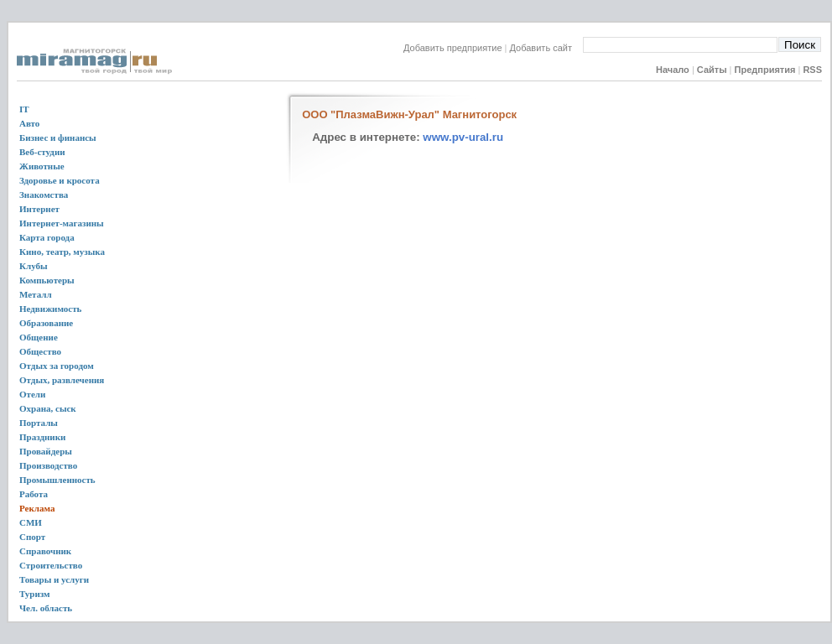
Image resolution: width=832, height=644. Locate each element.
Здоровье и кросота (60, 180)
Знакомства (44, 195)
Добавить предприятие (453, 48)
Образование (46, 323)
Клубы (34, 266)
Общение (39, 337)
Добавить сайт (546, 48)
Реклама (37, 508)
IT (24, 109)
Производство (48, 465)
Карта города (47, 237)
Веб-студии (42, 152)
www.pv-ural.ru (463, 137)
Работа (34, 494)
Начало (673, 70)
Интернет (39, 209)
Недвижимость (50, 309)
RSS (812, 70)
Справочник (45, 551)
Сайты (712, 70)
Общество (40, 351)
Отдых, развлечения (62, 380)
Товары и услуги (54, 579)
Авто (29, 123)
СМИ (31, 522)
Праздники (42, 437)
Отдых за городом (57, 366)
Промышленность (57, 480)
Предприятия (765, 70)
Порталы (39, 423)
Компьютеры (47, 280)
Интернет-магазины (62, 223)
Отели (32, 394)
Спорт (32, 537)
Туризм (35, 594)
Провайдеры (46, 451)
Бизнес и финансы (58, 138)
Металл (36, 294)
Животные (42, 166)
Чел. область (46, 608)
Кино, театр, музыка (62, 252)
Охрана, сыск (48, 408)
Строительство (51, 565)
